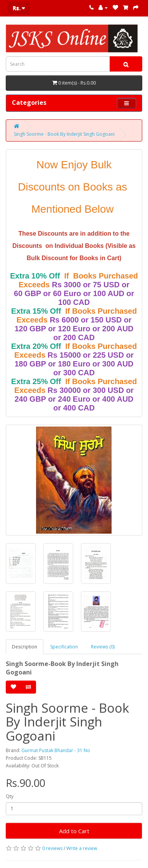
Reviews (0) (103, 647)
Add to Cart (74, 831)
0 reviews (52, 848)
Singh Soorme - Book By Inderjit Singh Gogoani (64, 134)
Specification (64, 647)
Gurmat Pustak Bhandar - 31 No (56, 750)
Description (25, 647)
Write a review (82, 848)
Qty (10, 796)
